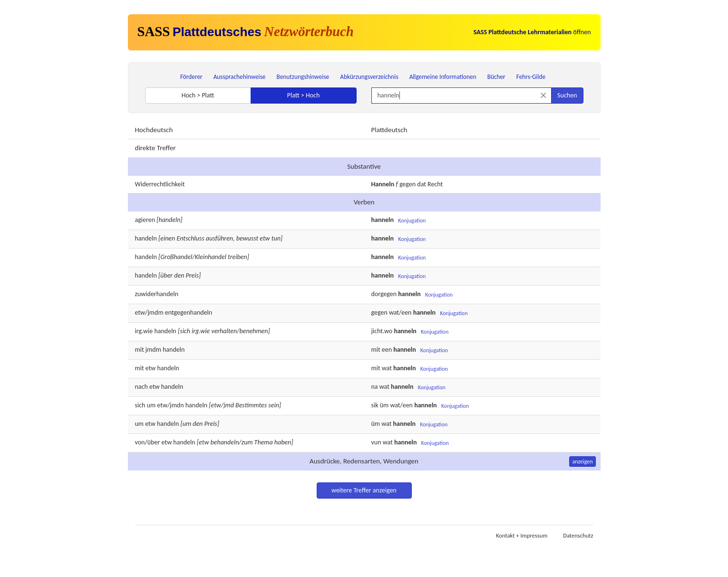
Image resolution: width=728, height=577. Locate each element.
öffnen (532, 32)
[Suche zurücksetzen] (543, 95)
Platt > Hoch (304, 95)
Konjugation (412, 221)
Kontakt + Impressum (522, 535)
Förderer (191, 77)
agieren (145, 220)
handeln (146, 238)
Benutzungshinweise (303, 77)
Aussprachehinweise (240, 77)
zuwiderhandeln (157, 294)
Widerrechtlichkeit (160, 184)
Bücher (496, 77)
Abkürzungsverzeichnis (369, 77)
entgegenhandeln (189, 313)
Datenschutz (578, 535)
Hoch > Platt (198, 95)
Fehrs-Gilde (531, 77)
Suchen (567, 95)
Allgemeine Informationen (443, 77)
